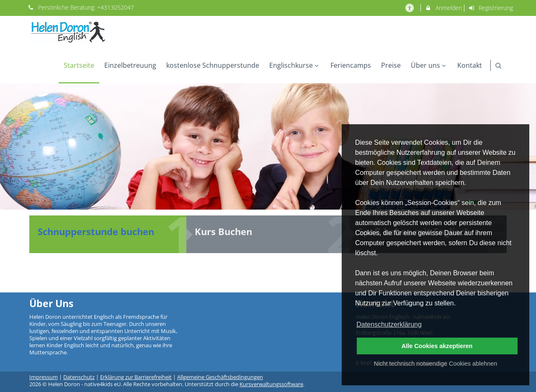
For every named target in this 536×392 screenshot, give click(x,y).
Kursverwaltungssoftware (271, 384)
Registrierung (491, 8)
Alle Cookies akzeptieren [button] (437, 346)
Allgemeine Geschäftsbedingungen (220, 377)
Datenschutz (79, 377)
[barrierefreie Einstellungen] (410, 8)
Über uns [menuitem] (429, 65)
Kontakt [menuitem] (470, 65)
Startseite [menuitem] (79, 65)
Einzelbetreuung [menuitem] (130, 65)
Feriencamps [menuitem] (351, 65)
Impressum (44, 377)
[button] (499, 65)
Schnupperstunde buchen (96, 231)
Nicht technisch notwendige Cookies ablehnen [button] (435, 364)
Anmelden (443, 8)
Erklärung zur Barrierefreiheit (136, 377)
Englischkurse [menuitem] (295, 65)
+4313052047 (116, 7)
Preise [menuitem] (391, 65)
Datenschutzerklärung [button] (389, 324)
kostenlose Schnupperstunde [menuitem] (213, 65)
